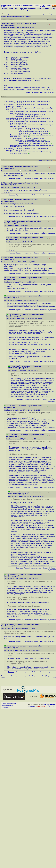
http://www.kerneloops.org (14, 32)
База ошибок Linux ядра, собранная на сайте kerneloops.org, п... (28, 101)
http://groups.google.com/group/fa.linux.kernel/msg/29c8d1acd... (28, 34)
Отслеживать (51, 19)
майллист (35, 6)
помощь (12, 6)
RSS (54, 160)
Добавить (31, 706)
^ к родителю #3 (28, 233)
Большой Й (10, 120)
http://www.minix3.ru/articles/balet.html (23, 353)
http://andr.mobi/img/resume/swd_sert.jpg (26, 556)
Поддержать (40, 706)
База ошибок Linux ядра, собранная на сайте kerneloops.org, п (27, 108)
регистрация (26, 6)
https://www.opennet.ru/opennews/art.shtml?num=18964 (32, 89)
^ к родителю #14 (36, 399)
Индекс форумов (37, 676)
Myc (12, 123)
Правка (37, 92)
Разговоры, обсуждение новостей (19, 17)
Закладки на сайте (9, 704)
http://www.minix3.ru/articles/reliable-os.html (25, 334)
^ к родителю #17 (36, 568)
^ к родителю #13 (27, 361)
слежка (49, 6)
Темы (44, 676)
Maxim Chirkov (49, 704)
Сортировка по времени (45, 160)
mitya (51, 108)
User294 (35, 133)
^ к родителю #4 (28, 253)
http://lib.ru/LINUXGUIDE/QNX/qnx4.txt (24, 342)
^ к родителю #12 (27, 672)
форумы (4, 6)
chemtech (9, 103)
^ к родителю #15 (27, 487)
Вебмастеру (51, 706)
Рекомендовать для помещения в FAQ (21, 676)
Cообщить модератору (48, 92)
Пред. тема (49, 676)
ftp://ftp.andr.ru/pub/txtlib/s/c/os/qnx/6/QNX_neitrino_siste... (31, 344)
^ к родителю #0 (28, 178)
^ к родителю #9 (28, 291)
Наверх (37, 178)
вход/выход (42, 6)
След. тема (54, 677)
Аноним (13, 127)
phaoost (9, 106)
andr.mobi (32, 130)
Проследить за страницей (7, 706)
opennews (16, 28)
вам (12, 113)
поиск (18, 6)
